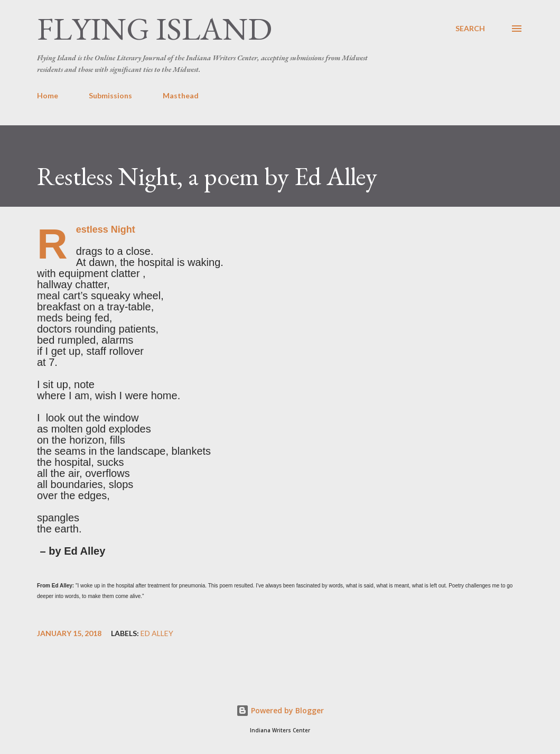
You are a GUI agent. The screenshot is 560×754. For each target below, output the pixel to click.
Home (48, 95)
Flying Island (155, 29)
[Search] (470, 29)
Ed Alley (157, 633)
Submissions (110, 95)
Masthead (181, 95)
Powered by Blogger (280, 710)
